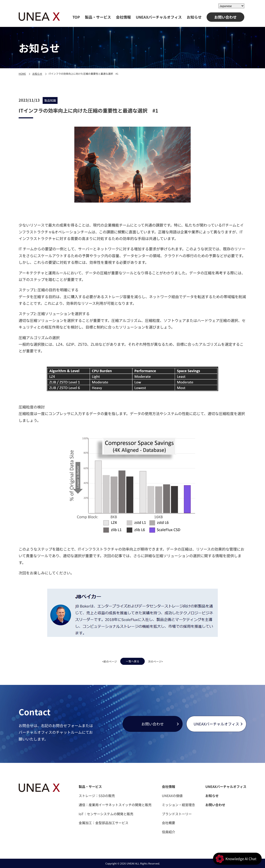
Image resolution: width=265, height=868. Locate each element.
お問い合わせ (225, 17)
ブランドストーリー (177, 814)
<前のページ (101, 661)
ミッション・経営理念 (178, 805)
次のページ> (164, 661)
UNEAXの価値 (172, 796)
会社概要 (169, 823)
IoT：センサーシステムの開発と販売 (106, 814)
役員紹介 (169, 832)
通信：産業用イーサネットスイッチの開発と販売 (115, 805)
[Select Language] (231, 6)
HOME (22, 74)
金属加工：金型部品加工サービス (104, 823)
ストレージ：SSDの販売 (97, 796)
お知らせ (194, 17)
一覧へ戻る (132, 661)
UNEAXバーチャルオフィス (159, 17)
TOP (76, 17)
